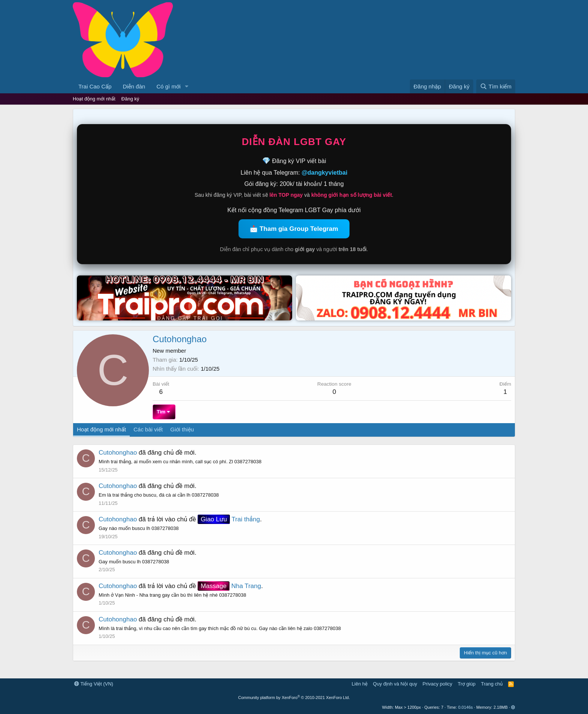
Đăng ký (130, 99)
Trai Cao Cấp (95, 86)
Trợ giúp (467, 684)
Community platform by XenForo (294, 698)
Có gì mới (168, 86)
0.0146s (466, 707)
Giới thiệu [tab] (182, 429)
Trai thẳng (229, 519)
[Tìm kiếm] (496, 86)
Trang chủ (492, 684)
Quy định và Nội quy (395, 684)
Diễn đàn (134, 86)
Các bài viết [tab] (148, 429)
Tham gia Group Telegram (299, 229)
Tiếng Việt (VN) (94, 684)
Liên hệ (360, 684)
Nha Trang (229, 586)
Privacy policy (437, 684)
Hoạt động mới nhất (94, 99)
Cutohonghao (118, 453)
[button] (186, 86)
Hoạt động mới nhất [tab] (101, 429)
